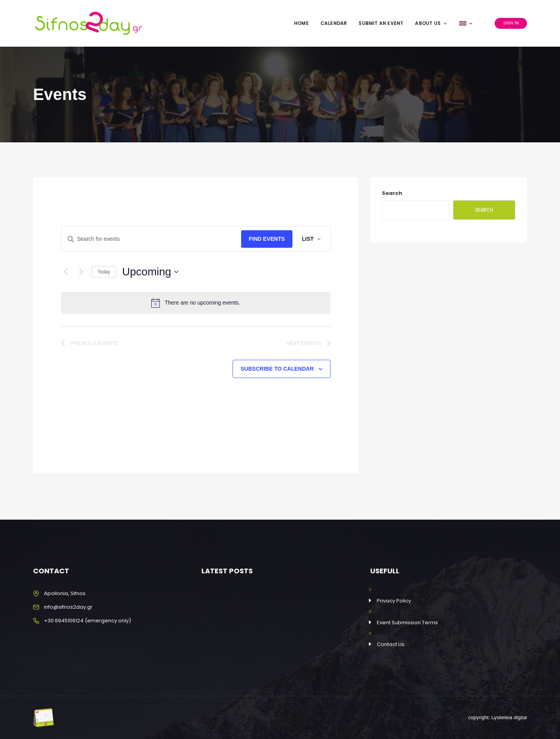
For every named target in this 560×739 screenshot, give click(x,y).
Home (301, 23)
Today (104, 272)
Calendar (334, 23)
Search (392, 193)
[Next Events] (81, 272)
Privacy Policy (394, 601)
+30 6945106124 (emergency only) (87, 621)
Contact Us (391, 644)
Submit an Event (381, 23)
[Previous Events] (66, 272)
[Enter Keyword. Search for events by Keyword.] (151, 239)
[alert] (196, 303)
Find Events (267, 239)
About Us (431, 23)
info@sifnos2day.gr (68, 607)
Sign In (511, 23)
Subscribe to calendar (277, 369)
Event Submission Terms (407, 623)
